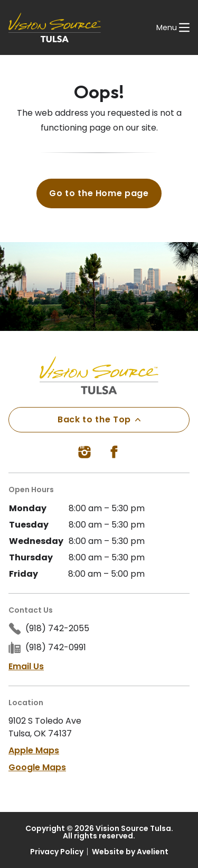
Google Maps (37, 767)
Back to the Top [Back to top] (99, 419)
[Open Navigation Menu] (173, 27)
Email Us (26, 666)
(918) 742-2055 (57, 628)
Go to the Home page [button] (99, 193)
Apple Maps (34, 750)
